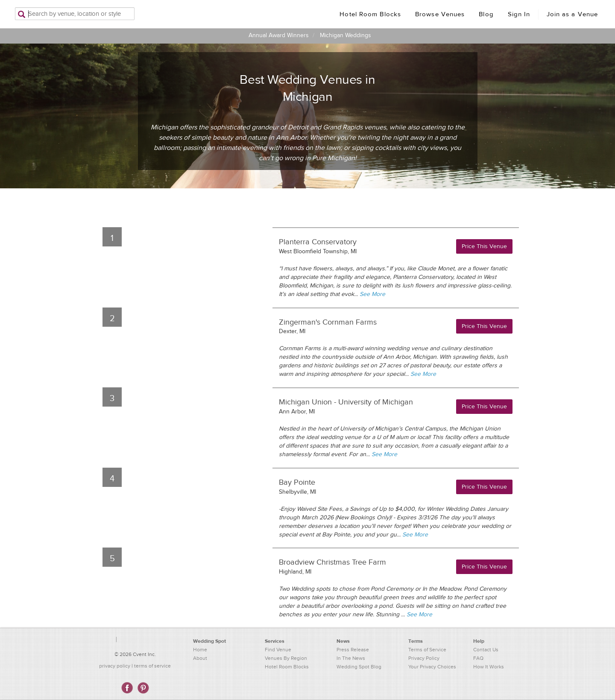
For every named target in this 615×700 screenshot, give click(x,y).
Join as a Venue (573, 14)
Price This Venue (484, 246)
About (200, 658)
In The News (351, 658)
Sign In (519, 14)
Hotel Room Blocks (370, 14)
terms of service (152, 666)
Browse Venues (440, 14)
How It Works (489, 667)
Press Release (353, 650)
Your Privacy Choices (432, 667)
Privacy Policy (424, 658)
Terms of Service (427, 650)
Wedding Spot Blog (359, 667)
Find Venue (278, 650)
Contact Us (486, 650)
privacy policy (115, 666)
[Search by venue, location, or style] (75, 14)
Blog (486, 14)
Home (200, 650)
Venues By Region (286, 658)
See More (372, 294)
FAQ (478, 658)
